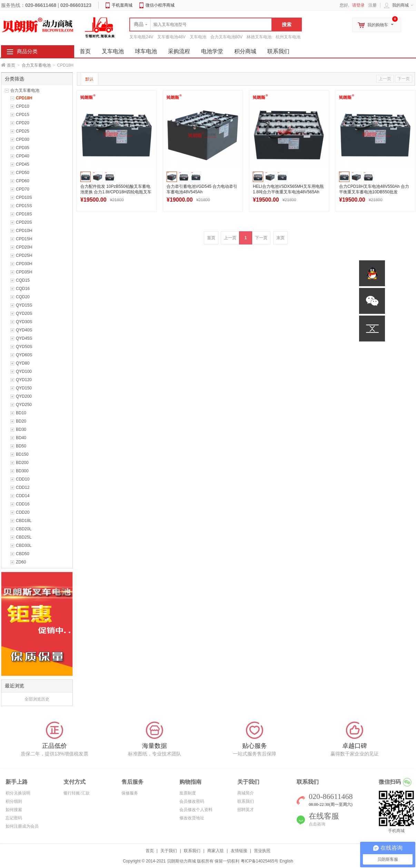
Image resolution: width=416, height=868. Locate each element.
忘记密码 (14, 818)
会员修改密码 (192, 801)
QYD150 (24, 388)
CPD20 (23, 123)
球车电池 (146, 51)
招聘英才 (246, 810)
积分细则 (14, 801)
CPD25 (23, 131)
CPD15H (24, 239)
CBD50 (23, 554)
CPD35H (24, 272)
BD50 (21, 446)
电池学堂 (212, 51)
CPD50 (23, 173)
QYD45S (24, 338)
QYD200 (24, 396)
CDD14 (23, 496)
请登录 (358, 5)
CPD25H (24, 255)
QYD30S (24, 322)
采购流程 (179, 51)
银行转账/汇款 (76, 793)
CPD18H (24, 98)
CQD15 (23, 280)
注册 (373, 5)
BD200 (22, 463)
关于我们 (169, 851)
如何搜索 (14, 810)
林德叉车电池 (259, 37)
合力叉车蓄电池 (36, 65)
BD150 (22, 454)
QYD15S (24, 305)
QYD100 (24, 372)
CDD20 (23, 512)
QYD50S (24, 347)
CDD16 (23, 504)
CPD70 (23, 189)
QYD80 (23, 363)
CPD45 (23, 164)
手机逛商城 (122, 5)
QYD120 (24, 380)
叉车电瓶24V (141, 37)
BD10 (21, 413)
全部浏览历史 (37, 699)
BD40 (21, 438)
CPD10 (23, 106)
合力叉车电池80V (226, 37)
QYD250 (24, 405)
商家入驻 (216, 851)
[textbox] (201, 25)
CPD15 (23, 115)
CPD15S (24, 206)
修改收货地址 (192, 818)
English (286, 861)
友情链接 (239, 851)
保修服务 (130, 793)
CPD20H (24, 247)
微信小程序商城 (160, 5)
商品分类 (27, 51)
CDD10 (23, 479)
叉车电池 (198, 37)
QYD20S (24, 314)
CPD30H (24, 264)
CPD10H (24, 231)
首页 (11, 65)
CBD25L (24, 537)
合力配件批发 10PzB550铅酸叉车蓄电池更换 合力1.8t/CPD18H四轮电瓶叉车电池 (116, 192)
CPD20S (24, 222)
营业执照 (262, 851)
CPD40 (23, 156)
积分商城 (245, 51)
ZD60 (21, 562)
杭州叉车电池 (288, 37)
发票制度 (188, 793)
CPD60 (23, 181)
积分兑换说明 (18, 793)
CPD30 (23, 139)
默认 (89, 79)
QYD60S (24, 355)
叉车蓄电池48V (171, 37)
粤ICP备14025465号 (260, 861)
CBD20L (24, 529)
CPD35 (23, 148)
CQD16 (23, 289)
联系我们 (278, 51)
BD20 (21, 421)
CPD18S (24, 214)
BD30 (21, 430)
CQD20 (23, 297)
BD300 (22, 471)
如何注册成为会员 (22, 826)
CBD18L (24, 521)
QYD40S (24, 330)
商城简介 (246, 793)
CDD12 (23, 488)
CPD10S (24, 197)
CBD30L (24, 546)
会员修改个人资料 (196, 810)
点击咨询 (317, 824)
